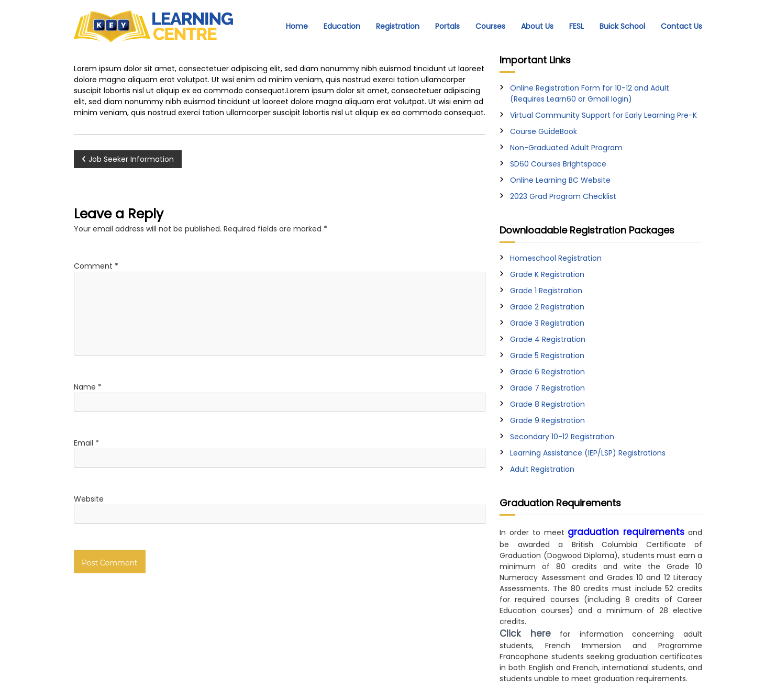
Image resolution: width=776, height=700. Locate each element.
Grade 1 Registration (546, 291)
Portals (447, 26)
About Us (537, 26)
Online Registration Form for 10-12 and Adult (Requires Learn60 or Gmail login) (590, 93)
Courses (490, 26)
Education (342, 26)
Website (89, 499)
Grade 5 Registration (547, 355)
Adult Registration (542, 469)
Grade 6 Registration (547, 372)
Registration (398, 26)
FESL (577, 26)
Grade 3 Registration (547, 323)
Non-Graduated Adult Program (566, 148)
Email (86, 443)
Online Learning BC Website (560, 180)
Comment (96, 266)
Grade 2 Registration (547, 307)
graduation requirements (626, 532)
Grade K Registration (547, 274)
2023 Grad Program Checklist (563, 196)
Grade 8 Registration (547, 404)
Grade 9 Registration (547, 420)
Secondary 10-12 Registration (562, 437)
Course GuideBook (544, 131)
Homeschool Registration (556, 258)
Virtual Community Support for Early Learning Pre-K (603, 115)
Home (297, 26)
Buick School (622, 26)
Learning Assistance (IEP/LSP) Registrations (588, 453)
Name (88, 387)
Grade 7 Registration (547, 388)
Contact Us (681, 26)
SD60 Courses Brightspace (558, 164)
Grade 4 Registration (548, 339)
